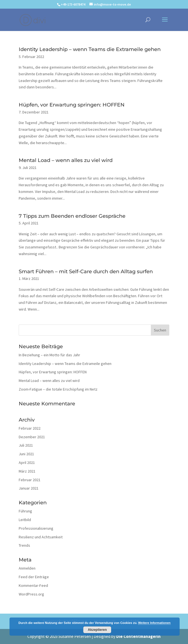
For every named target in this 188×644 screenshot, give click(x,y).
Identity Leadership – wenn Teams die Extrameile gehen (90, 49)
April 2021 (27, 463)
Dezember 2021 (32, 437)
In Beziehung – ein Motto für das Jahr (49, 355)
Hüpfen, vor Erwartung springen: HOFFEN (72, 105)
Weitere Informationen (154, 623)
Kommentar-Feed (33, 585)
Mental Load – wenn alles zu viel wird (66, 160)
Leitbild (25, 520)
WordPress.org (31, 594)
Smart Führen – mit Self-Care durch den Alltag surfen (86, 272)
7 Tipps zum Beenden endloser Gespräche (72, 216)
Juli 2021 (26, 445)
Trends (24, 545)
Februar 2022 (30, 428)
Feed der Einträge (34, 577)
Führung (25, 511)
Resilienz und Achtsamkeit (41, 537)
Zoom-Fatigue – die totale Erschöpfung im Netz (58, 389)
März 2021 (27, 471)
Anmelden (27, 568)
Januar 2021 (29, 488)
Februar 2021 (30, 480)
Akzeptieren (97, 630)
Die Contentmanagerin (138, 636)
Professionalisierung (36, 528)
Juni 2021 (26, 454)
